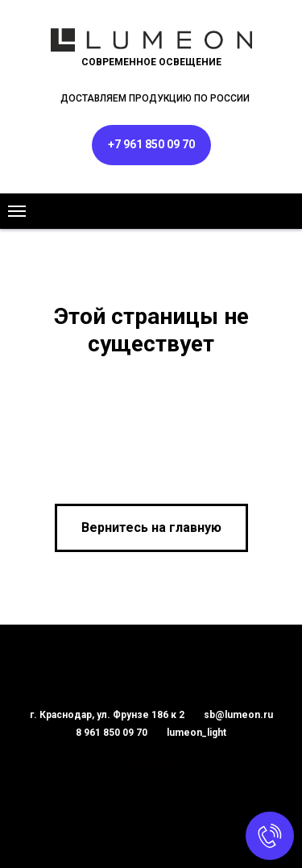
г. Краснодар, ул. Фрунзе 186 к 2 (107, 715)
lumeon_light (197, 733)
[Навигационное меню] (17, 211)
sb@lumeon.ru (238, 715)
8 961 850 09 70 (112, 733)
